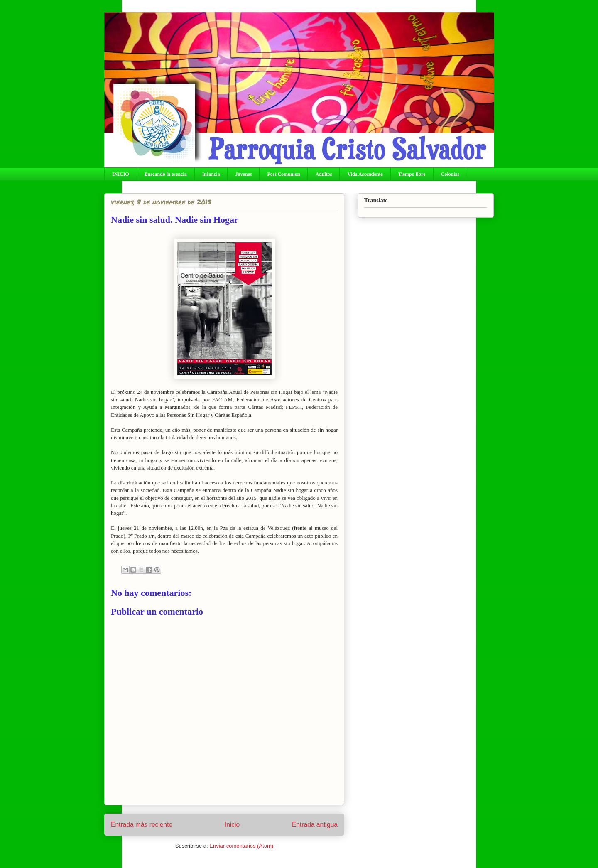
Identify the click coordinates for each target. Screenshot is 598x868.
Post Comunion (283, 174)
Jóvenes (243, 174)
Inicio (232, 825)
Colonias (450, 174)
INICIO (121, 174)
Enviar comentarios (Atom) (241, 846)
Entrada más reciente (142, 825)
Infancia (211, 174)
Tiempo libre (412, 174)
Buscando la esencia (166, 174)
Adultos (324, 174)
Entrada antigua (315, 825)
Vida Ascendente (365, 174)
